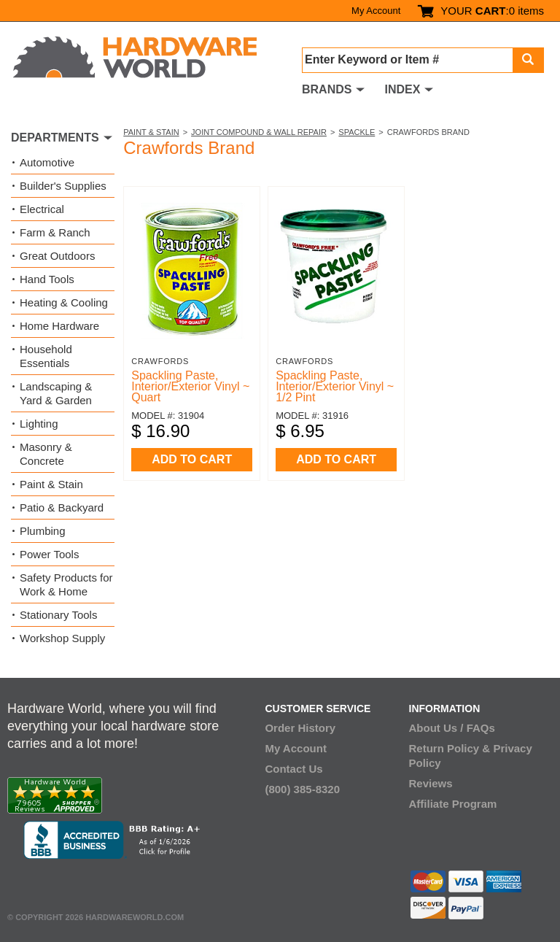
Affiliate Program (453, 804)
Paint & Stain (151, 132)
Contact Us (293, 769)
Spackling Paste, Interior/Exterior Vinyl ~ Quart (190, 386)
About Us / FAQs (452, 728)
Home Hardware (59, 326)
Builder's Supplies (63, 186)
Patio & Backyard (62, 507)
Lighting (39, 424)
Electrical (42, 209)
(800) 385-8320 (302, 789)
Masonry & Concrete (46, 454)
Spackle (357, 132)
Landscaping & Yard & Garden (56, 393)
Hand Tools (47, 279)
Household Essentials (46, 356)
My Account (376, 11)
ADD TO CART (192, 459)
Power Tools (49, 554)
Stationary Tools (58, 615)
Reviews (431, 783)
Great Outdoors (57, 256)
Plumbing (43, 531)
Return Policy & (450, 748)
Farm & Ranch (55, 232)
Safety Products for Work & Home (66, 584)
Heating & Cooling (64, 302)
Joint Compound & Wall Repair (259, 132)
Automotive (47, 162)
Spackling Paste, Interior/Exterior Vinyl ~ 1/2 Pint (335, 386)
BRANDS (327, 89)
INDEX (402, 89)
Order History (300, 728)
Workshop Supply (62, 638)
